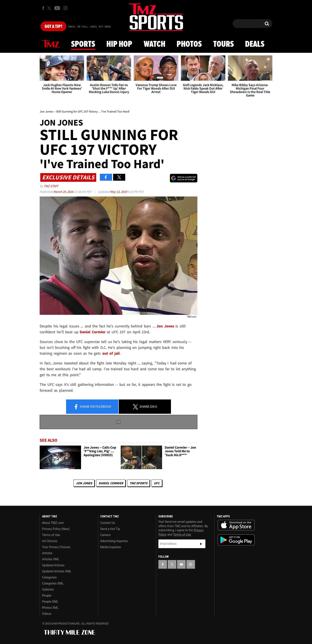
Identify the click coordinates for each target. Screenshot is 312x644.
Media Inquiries (111, 547)
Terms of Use (51, 535)
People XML (50, 602)
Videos (47, 614)
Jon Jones (84, 483)
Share (92, 407)
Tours (223, 44)
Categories (49, 577)
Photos (189, 44)
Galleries (48, 589)
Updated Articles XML (57, 571)
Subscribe (201, 544)
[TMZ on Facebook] (43, 8)
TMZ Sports (138, 483)
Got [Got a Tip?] (53, 27)
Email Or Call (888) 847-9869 (89, 27)
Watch (154, 44)
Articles (47, 553)
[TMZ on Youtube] (57, 8)
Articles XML (51, 559)
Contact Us (108, 523)
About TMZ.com (53, 523)
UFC (157, 483)
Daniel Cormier (111, 483)
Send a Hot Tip (110, 529)
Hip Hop (119, 44)
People (47, 596)
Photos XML (50, 608)
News (50, 44)
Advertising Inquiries (114, 541)
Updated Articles (53, 565)
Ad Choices (50, 541)
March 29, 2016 (64, 192)
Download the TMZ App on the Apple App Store (236, 525)
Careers (106, 535)
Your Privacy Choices (56, 547)
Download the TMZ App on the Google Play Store (236, 540)
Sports (83, 44)
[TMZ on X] (50, 8)
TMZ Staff (51, 186)
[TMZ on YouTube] (181, 564)
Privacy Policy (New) (56, 529)
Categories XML (53, 583)
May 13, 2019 (119, 192)
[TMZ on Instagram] (65, 8)
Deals (255, 44)
